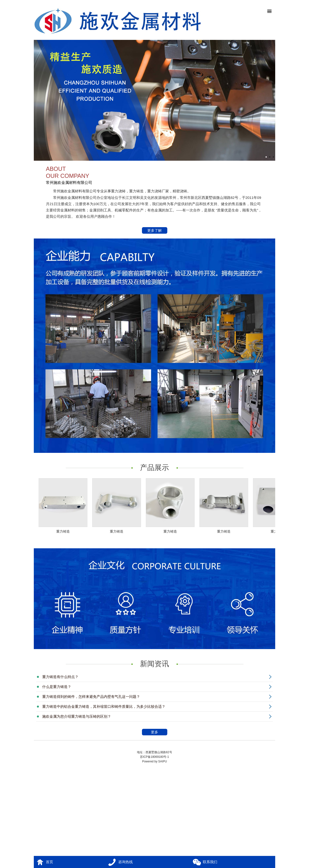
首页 (49, 862)
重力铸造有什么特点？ (60, 677)
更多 (158, 733)
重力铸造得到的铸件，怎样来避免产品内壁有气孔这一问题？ (91, 697)
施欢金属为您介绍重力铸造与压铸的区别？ (77, 716)
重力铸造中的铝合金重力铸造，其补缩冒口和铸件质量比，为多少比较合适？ (104, 706)
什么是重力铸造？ (57, 687)
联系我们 (210, 862)
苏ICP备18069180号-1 (154, 757)
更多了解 (155, 231)
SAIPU (162, 761)
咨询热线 (126, 862)
